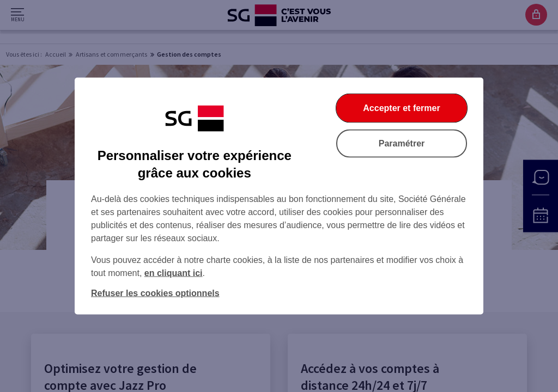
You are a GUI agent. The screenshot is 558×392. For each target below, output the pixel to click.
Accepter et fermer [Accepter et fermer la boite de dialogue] (401, 108)
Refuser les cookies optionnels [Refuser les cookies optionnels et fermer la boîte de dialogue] (155, 293)
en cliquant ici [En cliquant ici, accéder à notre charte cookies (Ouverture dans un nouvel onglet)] (174, 273)
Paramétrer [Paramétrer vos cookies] (402, 143)
